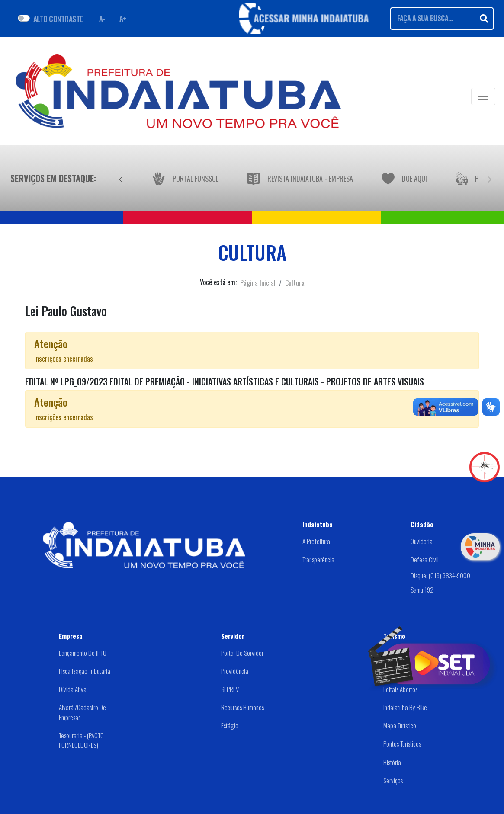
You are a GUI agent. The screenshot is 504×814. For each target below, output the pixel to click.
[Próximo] (490, 178)
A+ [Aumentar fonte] (123, 19)
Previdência (235, 671)
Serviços (393, 780)
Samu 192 (422, 590)
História (392, 762)
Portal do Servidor (242, 653)
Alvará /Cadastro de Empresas (82, 712)
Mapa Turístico (400, 725)
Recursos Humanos (242, 707)
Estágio (230, 725)
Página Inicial (258, 283)
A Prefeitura (316, 541)
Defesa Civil (425, 559)
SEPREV (230, 689)
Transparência (318, 559)
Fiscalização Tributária (85, 671)
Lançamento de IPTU (83, 653)
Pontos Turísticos (402, 743)
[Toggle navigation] (483, 96)
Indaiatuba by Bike (405, 707)
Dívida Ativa (73, 689)
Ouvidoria (422, 541)
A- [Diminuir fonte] (102, 19)
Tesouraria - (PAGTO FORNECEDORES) (81, 740)
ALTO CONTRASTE (58, 19)
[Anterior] (121, 178)
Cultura (295, 283)
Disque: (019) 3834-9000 (440, 575)
